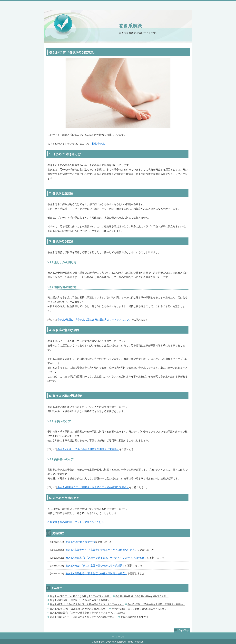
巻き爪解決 (130, 26)
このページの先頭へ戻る (182, 630)
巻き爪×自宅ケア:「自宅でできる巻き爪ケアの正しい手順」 (81, 596)
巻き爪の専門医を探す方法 (80, 542)
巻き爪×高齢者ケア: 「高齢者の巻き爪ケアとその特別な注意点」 (93, 487)
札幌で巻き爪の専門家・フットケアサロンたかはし (76, 522)
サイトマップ (118, 637)
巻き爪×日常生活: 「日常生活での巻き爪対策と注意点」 (96, 573)
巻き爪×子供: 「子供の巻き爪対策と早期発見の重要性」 (88, 449)
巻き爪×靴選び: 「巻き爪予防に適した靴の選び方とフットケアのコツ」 (87, 604)
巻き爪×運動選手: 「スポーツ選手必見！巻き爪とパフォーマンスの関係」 (106, 558)
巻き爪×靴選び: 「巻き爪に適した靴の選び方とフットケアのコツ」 (94, 320)
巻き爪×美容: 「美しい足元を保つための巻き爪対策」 (95, 566)
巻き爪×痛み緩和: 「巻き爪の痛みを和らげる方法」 (142, 596)
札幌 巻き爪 (98, 144)
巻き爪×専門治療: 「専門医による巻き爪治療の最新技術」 (80, 600)
